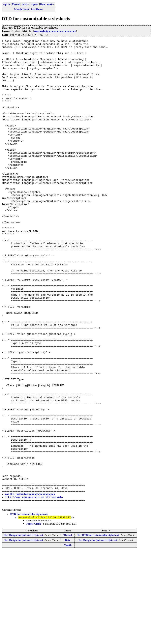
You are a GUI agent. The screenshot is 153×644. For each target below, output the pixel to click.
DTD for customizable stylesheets (29, 607)
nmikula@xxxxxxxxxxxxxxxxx (55, 31)
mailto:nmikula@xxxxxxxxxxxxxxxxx (30, 585)
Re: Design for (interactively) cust (24, 628)
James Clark (34, 617)
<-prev (6, 4)
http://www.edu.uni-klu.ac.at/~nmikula (34, 589)
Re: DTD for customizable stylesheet (98, 628)
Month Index (22, 9)
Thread (16, 4)
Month (68, 638)
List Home (37, 9)
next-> (25, 4)
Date (43, 4)
